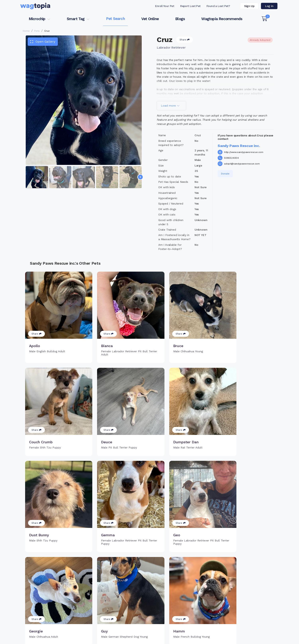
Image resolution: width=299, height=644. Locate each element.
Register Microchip (121, 598)
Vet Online (150, 19)
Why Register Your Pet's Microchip (133, 591)
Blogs (180, 19)
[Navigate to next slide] (140, 177)
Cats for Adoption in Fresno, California (46, 629)
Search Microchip (120, 604)
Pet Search (115, 19)
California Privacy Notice (260, 639)
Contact (137, 639)
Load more (170, 106)
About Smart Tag (179, 604)
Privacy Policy (215, 639)
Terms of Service (174, 639)
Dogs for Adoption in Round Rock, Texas (153, 629)
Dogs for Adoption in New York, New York (213, 629)
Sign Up (249, 6)
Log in (269, 6)
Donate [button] (225, 174)
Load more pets (149, 540)
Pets (37, 31)
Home (26, 31)
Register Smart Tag (180, 591)
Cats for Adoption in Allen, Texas (99, 629)
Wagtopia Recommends (222, 19)
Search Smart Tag (179, 598)
